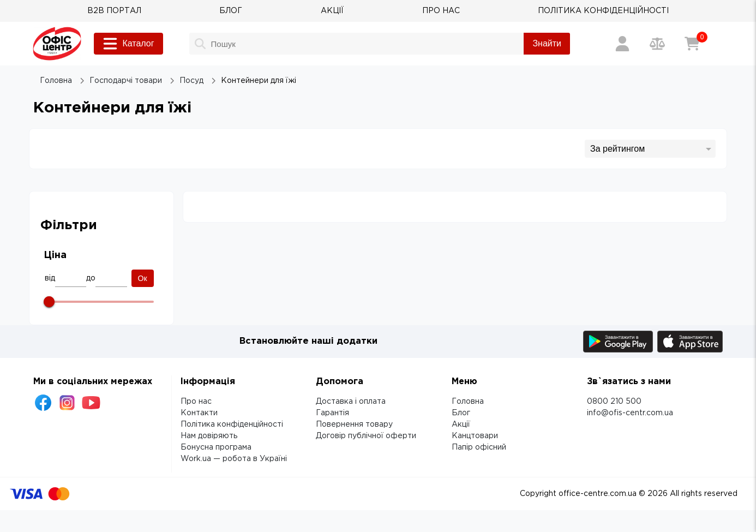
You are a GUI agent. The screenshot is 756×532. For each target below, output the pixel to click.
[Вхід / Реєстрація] (622, 44)
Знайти (547, 43)
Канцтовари (475, 436)
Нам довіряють (209, 436)
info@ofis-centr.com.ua (630, 413)
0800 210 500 (614, 402)
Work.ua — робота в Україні (234, 459)
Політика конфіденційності (232, 425)
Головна (468, 402)
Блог (461, 413)
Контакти (199, 413)
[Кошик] (692, 44)
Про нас (196, 402)
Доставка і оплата (351, 402)
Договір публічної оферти (366, 436)
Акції (461, 425)
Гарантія (332, 413)
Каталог (128, 44)
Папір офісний (479, 447)
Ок (143, 278)
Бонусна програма (216, 447)
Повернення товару (354, 425)
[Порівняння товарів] (657, 44)
